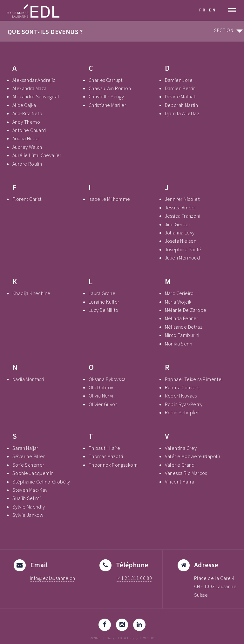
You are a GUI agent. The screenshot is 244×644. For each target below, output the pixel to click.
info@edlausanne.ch (53, 578)
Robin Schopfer (182, 412)
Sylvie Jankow (28, 515)
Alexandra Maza (30, 88)
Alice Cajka (24, 105)
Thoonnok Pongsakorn (113, 465)
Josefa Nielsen (181, 241)
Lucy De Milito (104, 310)
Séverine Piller (29, 456)
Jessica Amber (181, 207)
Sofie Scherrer (28, 465)
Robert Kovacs (181, 396)
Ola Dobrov (101, 387)
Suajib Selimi (27, 498)
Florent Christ (27, 199)
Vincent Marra (180, 482)
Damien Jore (179, 80)
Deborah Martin (182, 105)
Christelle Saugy (106, 96)
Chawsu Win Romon (110, 88)
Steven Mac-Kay (30, 490)
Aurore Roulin (27, 164)
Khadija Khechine (31, 293)
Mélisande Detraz (184, 327)
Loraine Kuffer (104, 302)
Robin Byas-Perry (184, 404)
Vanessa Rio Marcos (186, 473)
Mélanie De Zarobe (186, 310)
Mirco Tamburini (182, 335)
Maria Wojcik (178, 302)
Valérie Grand (180, 465)
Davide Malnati (181, 96)
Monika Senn (179, 344)
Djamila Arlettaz (182, 113)
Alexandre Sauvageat (36, 96)
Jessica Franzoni (183, 216)
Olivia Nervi (101, 396)
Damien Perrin (180, 88)
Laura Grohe (102, 293)
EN (213, 10)
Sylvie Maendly (29, 507)
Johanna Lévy (180, 233)
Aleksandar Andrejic (34, 80)
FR (203, 10)
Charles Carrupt (106, 80)
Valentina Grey (181, 448)
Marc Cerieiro (179, 293)
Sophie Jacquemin (33, 473)
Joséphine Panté (183, 249)
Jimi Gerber (178, 224)
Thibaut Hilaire (105, 448)
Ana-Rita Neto (27, 113)
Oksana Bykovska (107, 379)
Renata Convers (182, 387)
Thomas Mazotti (106, 456)
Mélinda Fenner (182, 318)
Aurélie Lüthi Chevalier (37, 155)
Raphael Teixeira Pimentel (194, 379)
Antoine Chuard (29, 130)
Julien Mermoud (183, 258)
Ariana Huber (26, 138)
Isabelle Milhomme (109, 199)
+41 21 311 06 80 (134, 578)
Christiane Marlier (107, 105)
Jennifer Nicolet (182, 199)
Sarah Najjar (25, 448)
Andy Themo (26, 122)
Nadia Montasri (28, 379)
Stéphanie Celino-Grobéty (41, 482)
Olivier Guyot (103, 404)
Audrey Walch (27, 147)
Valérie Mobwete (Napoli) (193, 456)
